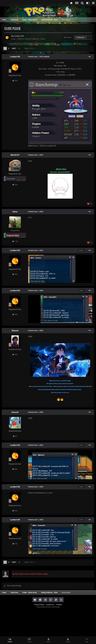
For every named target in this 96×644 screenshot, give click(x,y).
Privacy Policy (39, 605)
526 (15, 185)
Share (68, 37)
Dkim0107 (15, 155)
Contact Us (50, 605)
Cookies (59, 605)
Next (14, 48)
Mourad (15, 331)
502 (15, 355)
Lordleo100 (19, 36)
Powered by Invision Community (48, 607)
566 (15, 81)
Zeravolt (15, 412)
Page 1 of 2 (30, 48)
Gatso (15, 212)
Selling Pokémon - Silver (35, 39)
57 (15, 436)
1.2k (15, 241)
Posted (36, 57)
